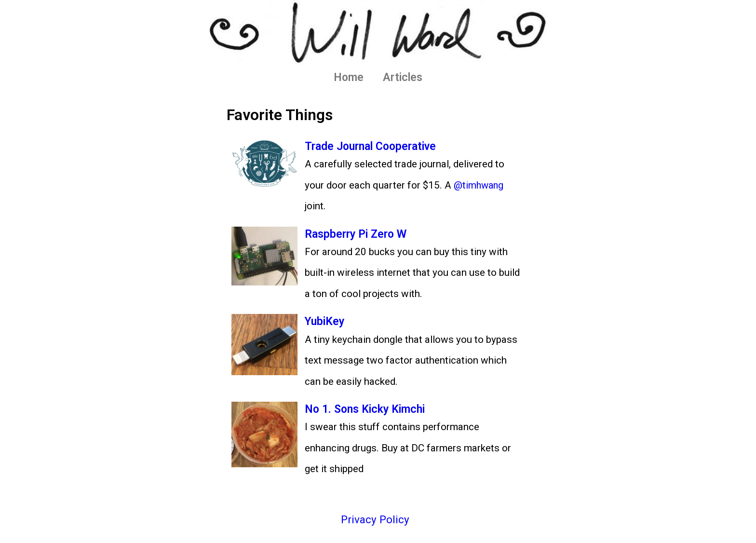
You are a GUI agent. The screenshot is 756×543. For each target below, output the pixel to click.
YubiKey (326, 321)
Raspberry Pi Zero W (359, 234)
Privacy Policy (375, 520)
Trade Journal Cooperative (374, 146)
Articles (403, 77)
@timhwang (480, 185)
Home (349, 77)
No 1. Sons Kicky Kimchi (369, 409)
